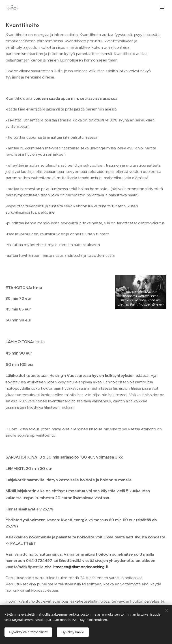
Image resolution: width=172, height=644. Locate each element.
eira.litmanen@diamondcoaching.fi (76, 567)
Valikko (162, 9)
